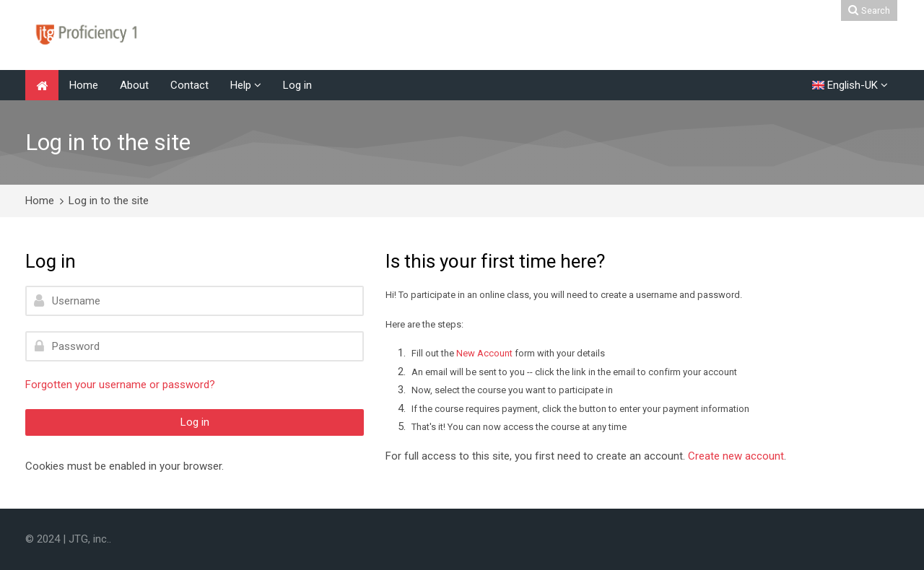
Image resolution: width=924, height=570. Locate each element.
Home (84, 85)
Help (241, 85)
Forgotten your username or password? (120, 385)
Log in (297, 85)
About (134, 85)
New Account (484, 353)
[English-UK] (850, 85)
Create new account (736, 456)
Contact (189, 85)
